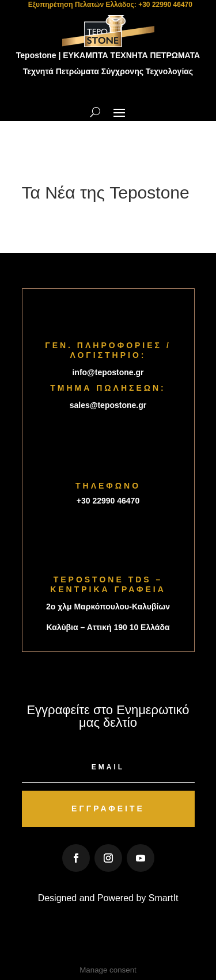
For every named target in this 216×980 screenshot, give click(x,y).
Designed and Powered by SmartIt (108, 898)
